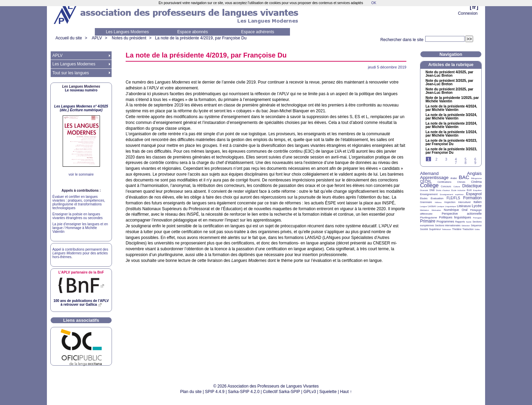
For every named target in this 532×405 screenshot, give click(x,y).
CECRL (426, 182)
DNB (432, 190)
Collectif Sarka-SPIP (282, 392)
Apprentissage (434, 178)
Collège (429, 185)
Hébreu (438, 202)
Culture (457, 187)
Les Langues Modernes (127, 32)
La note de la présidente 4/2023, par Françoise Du (451, 142)
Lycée (477, 206)
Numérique (451, 210)
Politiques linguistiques (455, 217)
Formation (472, 198)
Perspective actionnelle (462, 214)
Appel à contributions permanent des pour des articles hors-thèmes (80, 253)
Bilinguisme (476, 178)
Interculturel (464, 202)
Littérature (464, 206)
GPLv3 (310, 392)
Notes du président (129, 38)
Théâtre (457, 229)
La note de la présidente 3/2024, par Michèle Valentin (451, 117)
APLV (97, 38)
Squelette (328, 392)
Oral (465, 210)
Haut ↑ (346, 392)
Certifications (444, 182)
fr (474, 7)
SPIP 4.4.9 (215, 392)
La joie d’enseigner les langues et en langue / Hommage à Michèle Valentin (80, 228)
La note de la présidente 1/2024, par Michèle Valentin (451, 134)
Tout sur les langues (71, 73)
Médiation (425, 210)
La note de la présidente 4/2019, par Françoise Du (201, 38)
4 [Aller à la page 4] (456, 159)
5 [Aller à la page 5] (466, 159)
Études (424, 198)
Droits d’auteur (443, 190)
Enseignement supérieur (452, 194)
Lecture (432, 206)
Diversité (424, 190)
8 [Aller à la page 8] (466, 163)
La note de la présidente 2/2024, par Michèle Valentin (451, 125)
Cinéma (476, 182)
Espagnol (474, 194)
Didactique (472, 186)
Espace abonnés (193, 32)
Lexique (440, 206)
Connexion (468, 13)
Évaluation (437, 198)
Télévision (447, 229)
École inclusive (458, 190)
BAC (464, 177)
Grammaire (426, 202)
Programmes (445, 222)
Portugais (477, 218)
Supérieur (435, 229)
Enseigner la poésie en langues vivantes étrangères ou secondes (78, 216)
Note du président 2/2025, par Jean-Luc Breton (449, 91)
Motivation (436, 210)
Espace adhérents (258, 32)
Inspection (450, 202)
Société (424, 229)
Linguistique (451, 206)
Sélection (466, 226)
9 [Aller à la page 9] (475, 163)
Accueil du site (69, 38)
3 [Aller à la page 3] (446, 159)
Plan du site (191, 392)
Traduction (468, 229)
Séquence (476, 225)
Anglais (474, 173)
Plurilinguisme (429, 218)
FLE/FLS (453, 198)
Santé (469, 222)
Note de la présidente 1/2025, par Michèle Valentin (452, 100)
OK (373, 3)
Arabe (454, 178)
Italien (478, 202)
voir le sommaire (81, 174)
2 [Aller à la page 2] (436, 159)
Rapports (460, 222)
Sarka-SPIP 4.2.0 (244, 392)
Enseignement (429, 194)
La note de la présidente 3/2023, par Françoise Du (451, 151)
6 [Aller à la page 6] (475, 159)
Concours (446, 186)
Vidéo (477, 229)
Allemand (429, 173)
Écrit (469, 190)
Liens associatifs (81, 320)
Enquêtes (477, 190)
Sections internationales (448, 225)
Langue (423, 206)
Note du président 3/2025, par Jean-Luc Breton (449, 83)
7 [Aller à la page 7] (456, 163)
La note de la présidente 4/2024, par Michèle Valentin (451, 108)
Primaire (428, 221)
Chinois (461, 182)
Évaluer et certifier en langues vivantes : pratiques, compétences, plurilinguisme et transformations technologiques (79, 202)
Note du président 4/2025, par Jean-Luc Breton (449, 74)
